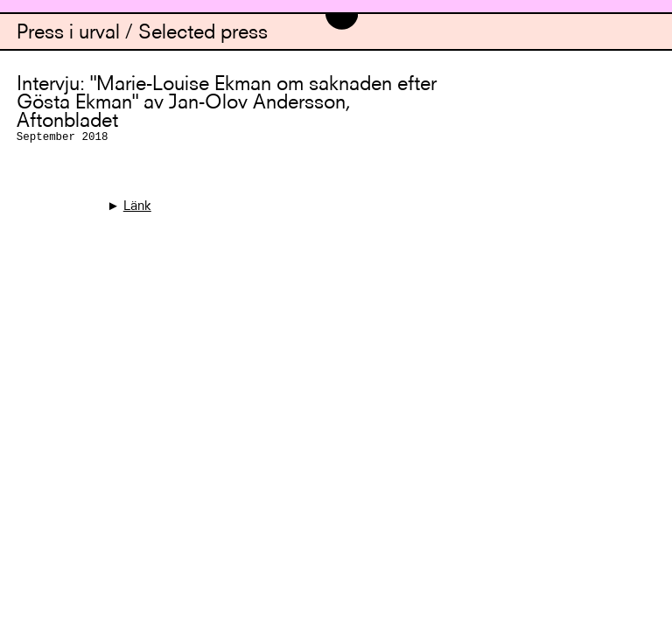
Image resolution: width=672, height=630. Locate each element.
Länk (137, 207)
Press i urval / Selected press (142, 34)
